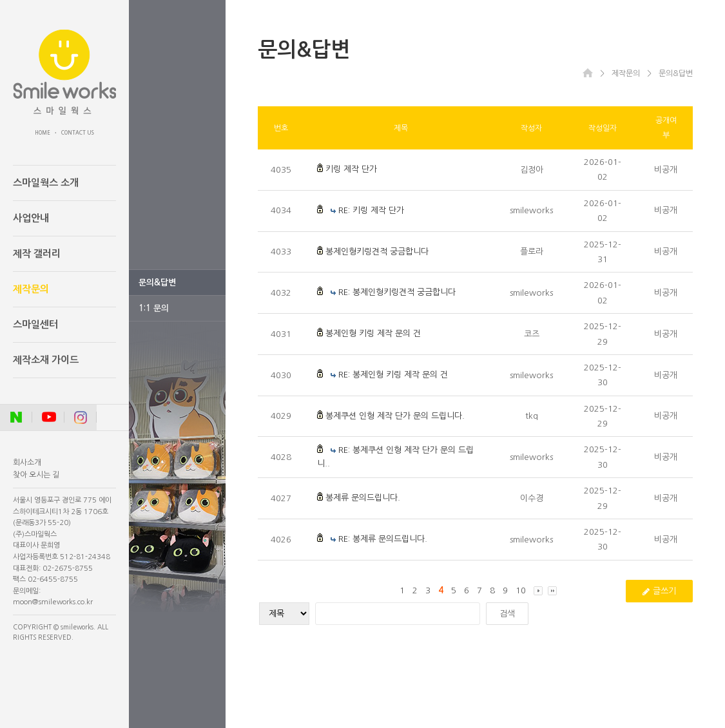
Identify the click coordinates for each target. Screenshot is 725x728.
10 (521, 590)
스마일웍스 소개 (46, 183)
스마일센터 (35, 324)
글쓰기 (659, 591)
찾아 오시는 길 (36, 475)
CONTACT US (78, 133)
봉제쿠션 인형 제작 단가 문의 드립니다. (395, 416)
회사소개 (27, 463)
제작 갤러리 (37, 254)
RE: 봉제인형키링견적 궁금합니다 (397, 292)
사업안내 (31, 218)
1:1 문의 (154, 308)
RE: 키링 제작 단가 (371, 210)
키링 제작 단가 (351, 169)
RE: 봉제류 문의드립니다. (383, 539)
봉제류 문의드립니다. (363, 498)
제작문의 (31, 289)
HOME (43, 133)
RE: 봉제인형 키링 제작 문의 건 (393, 375)
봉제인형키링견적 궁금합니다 (377, 252)
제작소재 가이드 (46, 360)
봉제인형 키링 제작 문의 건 (373, 333)
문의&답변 (157, 283)
